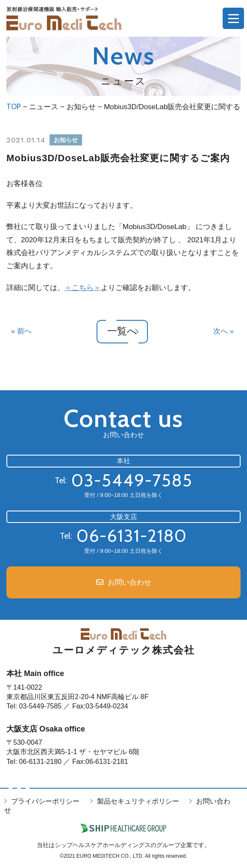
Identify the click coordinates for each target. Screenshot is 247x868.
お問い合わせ (129, 582)
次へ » (223, 331)
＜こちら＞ (83, 288)
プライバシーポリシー (45, 801)
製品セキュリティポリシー (138, 801)
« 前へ (21, 331)
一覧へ (122, 331)
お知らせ (81, 107)
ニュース (44, 107)
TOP (14, 107)
